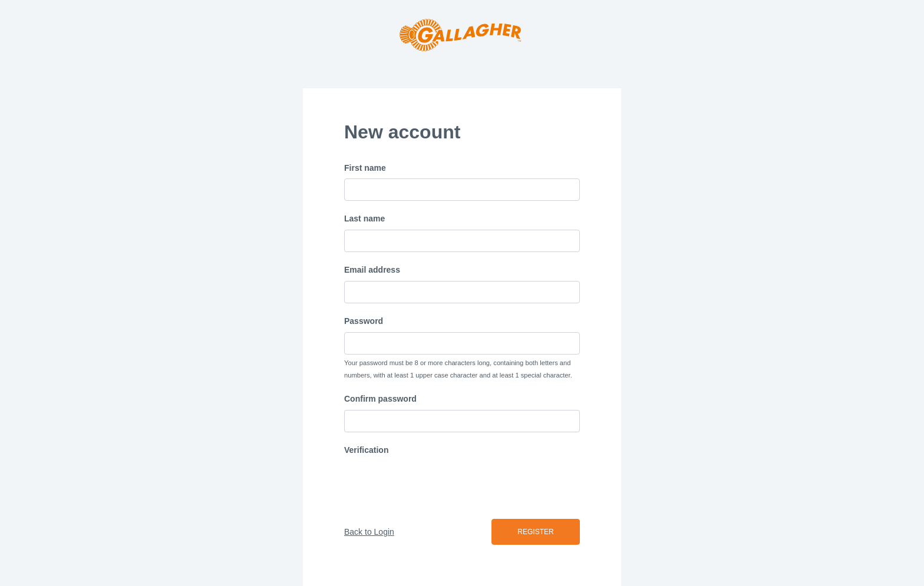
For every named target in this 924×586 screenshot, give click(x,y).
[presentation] (434, 484)
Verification (366, 450)
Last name (364, 218)
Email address (372, 270)
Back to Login (369, 532)
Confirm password (380, 399)
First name (365, 168)
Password (364, 321)
